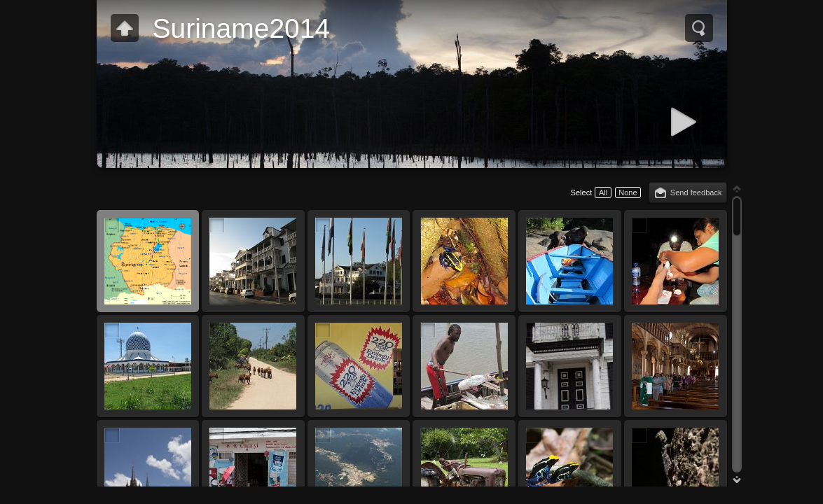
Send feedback (696, 192)
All (603, 192)
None (628, 192)
